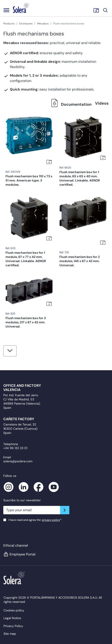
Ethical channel (16, 545)
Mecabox (43, 24)
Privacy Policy (13, 626)
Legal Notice (12, 618)
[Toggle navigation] (6, 10)
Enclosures (26, 24)
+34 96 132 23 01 (15, 448)
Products (9, 24)
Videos (102, 103)
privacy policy (51, 520)
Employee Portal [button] (19, 554)
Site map (10, 634)
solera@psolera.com (18, 461)
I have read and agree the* (35, 520)
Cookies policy (14, 610)
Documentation (70, 104)
